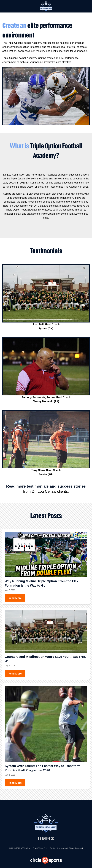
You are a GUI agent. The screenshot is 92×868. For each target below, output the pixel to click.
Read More (15, 598)
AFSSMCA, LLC (27, 848)
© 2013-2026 (15, 848)
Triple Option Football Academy (51, 848)
